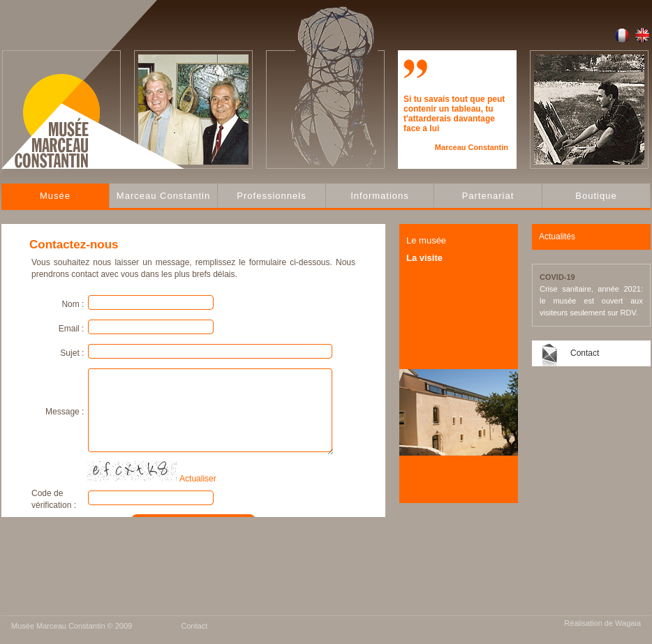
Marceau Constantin (163, 196)
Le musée (426, 240)
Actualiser (198, 479)
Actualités (557, 237)
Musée (55, 196)
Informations (380, 196)
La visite (424, 258)
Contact (585, 353)
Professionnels (271, 196)
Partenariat (488, 196)
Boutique (596, 196)
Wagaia (628, 623)
